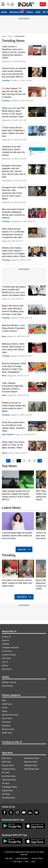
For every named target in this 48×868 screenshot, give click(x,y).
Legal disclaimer (22, 858)
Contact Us (6, 637)
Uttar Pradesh (8, 435)
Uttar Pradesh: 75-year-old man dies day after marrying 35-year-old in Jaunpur (14, 93)
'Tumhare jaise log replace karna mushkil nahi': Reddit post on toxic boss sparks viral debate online (14, 291)
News (4, 36)
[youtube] (24, 812)
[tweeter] (11, 812)
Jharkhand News (9, 769)
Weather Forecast (9, 682)
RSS (33, 862)
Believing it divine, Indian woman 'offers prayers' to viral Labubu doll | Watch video (13, 348)
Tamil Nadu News (9, 780)
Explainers (6, 726)
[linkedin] (30, 812)
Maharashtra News (32, 758)
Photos (5, 708)
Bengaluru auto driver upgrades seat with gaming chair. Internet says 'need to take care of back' (14, 171)
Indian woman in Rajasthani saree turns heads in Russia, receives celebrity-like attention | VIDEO (14, 52)
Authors (5, 666)
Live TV (5, 662)
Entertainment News (10, 715)
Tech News (6, 722)
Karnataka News (9, 798)
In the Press (7, 651)
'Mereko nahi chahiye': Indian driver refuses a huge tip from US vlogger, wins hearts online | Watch (14, 252)
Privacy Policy (37, 858)
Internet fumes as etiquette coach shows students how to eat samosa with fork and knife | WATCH (14, 73)
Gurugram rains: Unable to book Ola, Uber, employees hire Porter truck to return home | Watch (14, 193)
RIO (27, 862)
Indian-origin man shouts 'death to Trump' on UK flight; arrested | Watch (13, 445)
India (38, 12)
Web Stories (7, 669)
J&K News (6, 794)
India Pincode (7, 686)
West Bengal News (32, 769)
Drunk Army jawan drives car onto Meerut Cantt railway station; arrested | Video (13, 427)
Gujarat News (7, 790)
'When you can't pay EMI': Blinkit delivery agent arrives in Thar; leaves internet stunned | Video (14, 112)
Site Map (9, 858)
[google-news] (36, 812)
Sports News (7, 718)
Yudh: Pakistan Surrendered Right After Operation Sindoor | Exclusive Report (13, 387)
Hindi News (6, 658)
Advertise (6, 644)
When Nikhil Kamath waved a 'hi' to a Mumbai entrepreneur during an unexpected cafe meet (13, 233)
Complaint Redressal (10, 648)
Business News (8, 729)
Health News (7, 733)
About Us (6, 640)
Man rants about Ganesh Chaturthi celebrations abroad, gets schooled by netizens (13, 213)
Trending (6, 80)
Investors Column (9, 655)
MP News (6, 773)
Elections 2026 (17, 12)
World (4, 453)
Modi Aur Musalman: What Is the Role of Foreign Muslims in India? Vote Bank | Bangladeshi (14, 368)
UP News (6, 783)
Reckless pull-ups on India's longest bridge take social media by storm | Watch (14, 407)
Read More (24, 597)
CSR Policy (17, 862)
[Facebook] (4, 812)
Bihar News (7, 758)
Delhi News (6, 762)
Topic (10, 36)
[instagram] (17, 812)
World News (7, 704)
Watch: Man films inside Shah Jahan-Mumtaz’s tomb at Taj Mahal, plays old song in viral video (13, 310)
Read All (24, 549)
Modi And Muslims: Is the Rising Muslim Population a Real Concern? (13, 328)
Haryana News (8, 765)
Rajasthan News (31, 762)
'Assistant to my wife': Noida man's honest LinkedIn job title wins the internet (13, 151)
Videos (30, 12)
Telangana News (31, 765)
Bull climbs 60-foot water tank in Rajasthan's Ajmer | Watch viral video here (13, 132)
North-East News (9, 776)
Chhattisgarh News (9, 787)
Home (4, 12)
